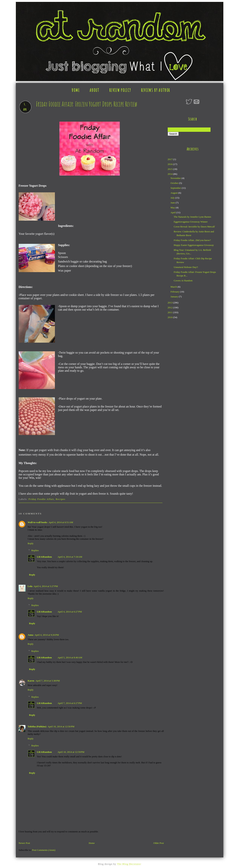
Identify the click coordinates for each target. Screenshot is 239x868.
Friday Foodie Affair (41, 499)
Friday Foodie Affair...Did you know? (192, 240)
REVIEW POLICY (120, 90)
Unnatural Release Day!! (186, 267)
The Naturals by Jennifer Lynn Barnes (192, 217)
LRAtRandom (44, 557)
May (173, 208)
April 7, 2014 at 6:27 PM (70, 703)
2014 (170, 174)
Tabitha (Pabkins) (37, 726)
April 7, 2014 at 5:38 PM (48, 681)
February (175, 292)
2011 (170, 312)
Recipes (60, 499)
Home (92, 843)
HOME (76, 90)
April (173, 212)
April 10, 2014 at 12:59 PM (71, 752)
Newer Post (24, 843)
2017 (170, 159)
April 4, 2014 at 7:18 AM (70, 557)
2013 (170, 303)
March (174, 287)
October (175, 183)
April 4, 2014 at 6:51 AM (61, 522)
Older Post (159, 843)
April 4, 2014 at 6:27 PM (70, 612)
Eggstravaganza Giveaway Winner (191, 222)
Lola (30, 586)
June (173, 203)
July (173, 198)
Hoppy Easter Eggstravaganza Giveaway (194, 245)
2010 (170, 317)
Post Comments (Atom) (44, 850)
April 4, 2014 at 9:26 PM (47, 635)
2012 (170, 307)
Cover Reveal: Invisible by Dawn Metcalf (194, 227)
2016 (170, 164)
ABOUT (95, 90)
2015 (170, 169)
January (175, 297)
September (176, 188)
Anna (31, 635)
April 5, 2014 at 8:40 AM (70, 657)
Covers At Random (183, 281)
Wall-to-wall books (38, 522)
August (174, 193)
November (176, 178)
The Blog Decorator (129, 864)
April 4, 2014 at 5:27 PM (46, 586)
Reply (31, 543)
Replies (35, 550)
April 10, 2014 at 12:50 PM (61, 726)
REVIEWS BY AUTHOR (156, 90)
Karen (31, 681)
